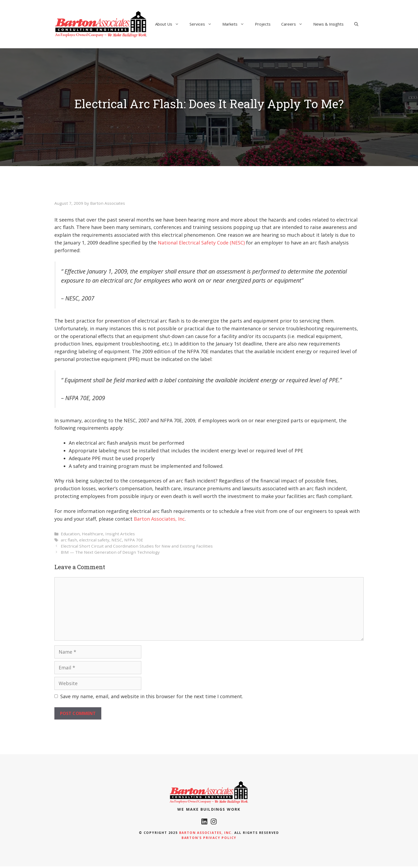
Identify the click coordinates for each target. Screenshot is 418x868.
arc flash (69, 540)
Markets (236, 24)
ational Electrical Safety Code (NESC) (203, 243)
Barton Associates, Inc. (206, 834)
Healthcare (93, 534)
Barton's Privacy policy (209, 839)
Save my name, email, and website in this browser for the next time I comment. (152, 696)
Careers (295, 24)
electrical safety (94, 540)
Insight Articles (120, 534)
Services (203, 24)
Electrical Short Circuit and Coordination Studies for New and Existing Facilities (137, 546)
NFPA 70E (134, 540)
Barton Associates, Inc (159, 519)
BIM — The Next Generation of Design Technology (110, 552)
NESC (117, 540)
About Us (170, 24)
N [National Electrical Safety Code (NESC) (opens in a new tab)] (160, 243)
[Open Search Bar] (356, 24)
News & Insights (328, 24)
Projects (263, 24)
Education (70, 534)
